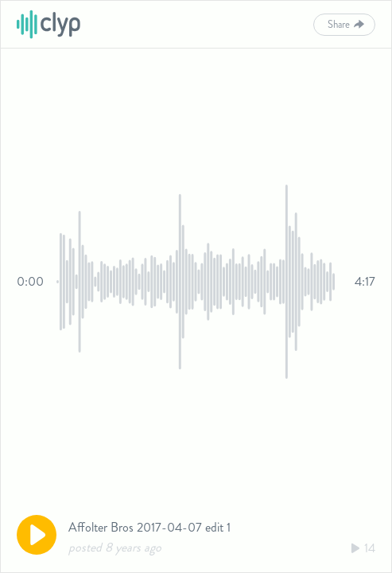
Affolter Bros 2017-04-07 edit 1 (149, 527)
